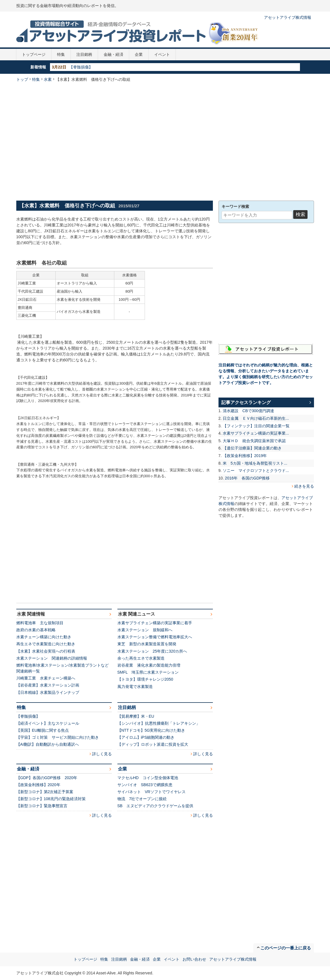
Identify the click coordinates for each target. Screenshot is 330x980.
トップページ (34, 54)
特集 (61, 54)
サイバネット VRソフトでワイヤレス (152, 792)
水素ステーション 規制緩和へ (145, 630)
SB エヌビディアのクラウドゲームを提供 (155, 806)
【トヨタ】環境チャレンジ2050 (145, 679)
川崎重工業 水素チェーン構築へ (46, 678)
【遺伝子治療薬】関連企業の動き (252, 448)
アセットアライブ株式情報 (288, 17)
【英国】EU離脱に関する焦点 (43, 730)
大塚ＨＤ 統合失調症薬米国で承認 (254, 441)
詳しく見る (102, 754)
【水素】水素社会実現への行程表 (46, 651)
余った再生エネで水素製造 (141, 658)
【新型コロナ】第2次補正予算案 (45, 792)
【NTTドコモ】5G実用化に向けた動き (151, 730)
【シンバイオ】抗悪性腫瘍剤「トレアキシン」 (159, 723)
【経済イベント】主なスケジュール (48, 723)
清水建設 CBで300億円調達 (248, 411)
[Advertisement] (69, 141)
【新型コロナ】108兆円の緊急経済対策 (51, 799)
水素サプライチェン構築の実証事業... (256, 433)
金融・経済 (113, 54)
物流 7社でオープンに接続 (142, 799)
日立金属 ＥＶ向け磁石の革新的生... (256, 418)
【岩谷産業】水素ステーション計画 (48, 685)
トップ (22, 79)
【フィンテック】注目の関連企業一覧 (256, 426)
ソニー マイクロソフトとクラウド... (256, 471)
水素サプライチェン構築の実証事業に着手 (155, 623)
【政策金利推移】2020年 (38, 785)
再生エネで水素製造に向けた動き (46, 644)
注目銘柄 (84, 54)
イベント (162, 54)
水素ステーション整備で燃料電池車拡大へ (155, 637)
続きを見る (304, 486)
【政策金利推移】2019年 (245, 456)
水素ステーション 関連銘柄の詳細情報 (52, 658)
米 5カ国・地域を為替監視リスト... (255, 463)
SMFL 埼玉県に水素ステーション (148, 672)
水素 (48, 79)
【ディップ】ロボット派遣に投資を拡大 (153, 744)
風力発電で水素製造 (135, 687)
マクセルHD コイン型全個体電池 (148, 778)
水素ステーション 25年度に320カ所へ (152, 651)
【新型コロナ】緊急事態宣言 (42, 806)
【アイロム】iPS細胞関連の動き (146, 737)
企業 (139, 54)
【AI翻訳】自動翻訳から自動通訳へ (48, 744)
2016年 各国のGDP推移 (247, 478)
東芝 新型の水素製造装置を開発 (147, 644)
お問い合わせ (194, 959)
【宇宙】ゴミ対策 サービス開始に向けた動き (58, 737)
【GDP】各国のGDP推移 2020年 (47, 778)
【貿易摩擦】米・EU (136, 716)
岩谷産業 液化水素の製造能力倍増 (149, 665)
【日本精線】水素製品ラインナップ (48, 692)
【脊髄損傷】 (81, 67)
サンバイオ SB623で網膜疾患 (145, 785)
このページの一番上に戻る (286, 948)
